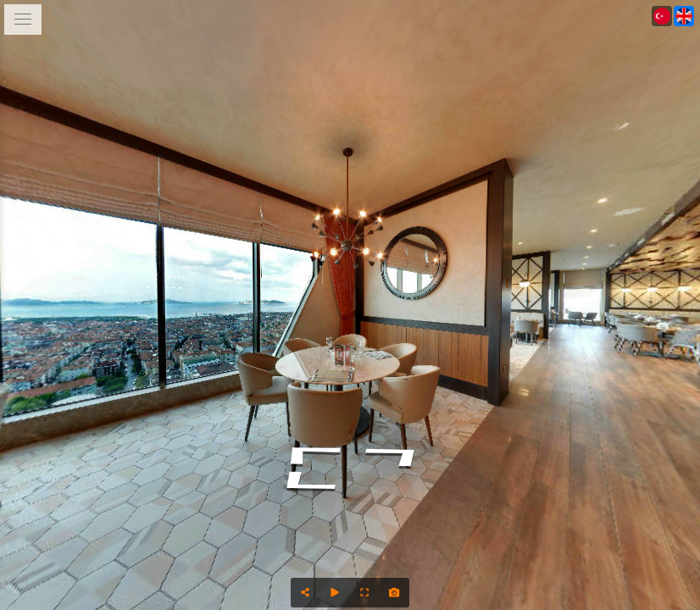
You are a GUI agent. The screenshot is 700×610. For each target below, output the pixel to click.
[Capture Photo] (394, 593)
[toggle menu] (23, 19)
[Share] (306, 593)
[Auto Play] (335, 593)
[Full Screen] (365, 593)
